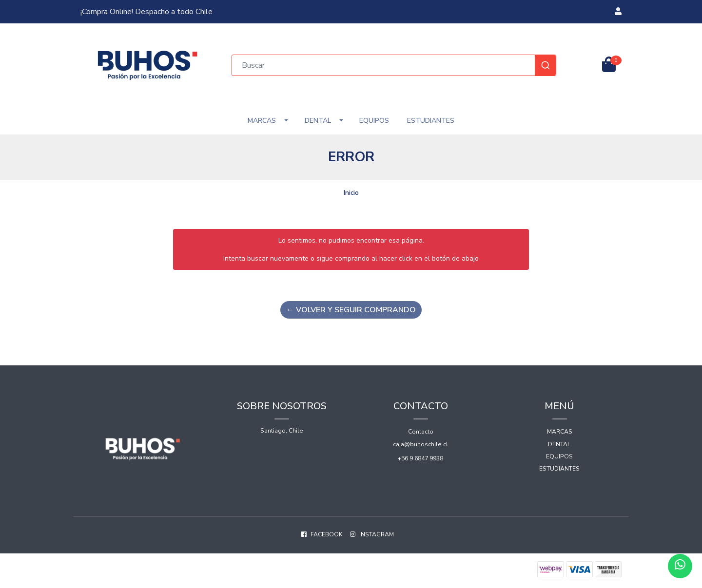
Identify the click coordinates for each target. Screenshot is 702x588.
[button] (618, 12)
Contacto (421, 432)
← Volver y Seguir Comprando (351, 310)
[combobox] (394, 65)
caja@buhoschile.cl (420, 444)
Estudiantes (431, 121)
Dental (318, 121)
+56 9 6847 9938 (420, 458)
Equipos (374, 121)
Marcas (262, 121)
